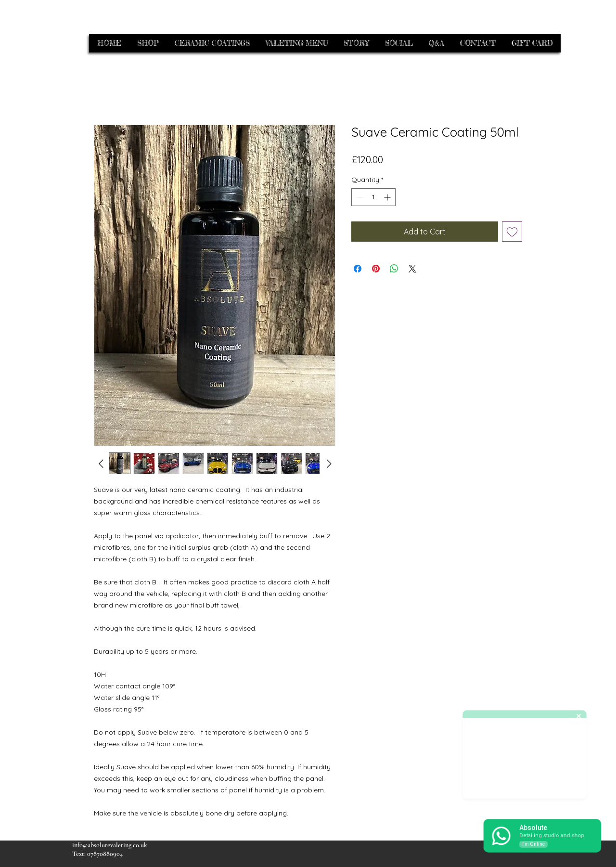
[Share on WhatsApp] (394, 269)
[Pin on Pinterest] (376, 269)
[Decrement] (359, 197)
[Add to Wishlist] (512, 232)
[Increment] (388, 197)
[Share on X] (412, 269)
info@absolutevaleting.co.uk (110, 845)
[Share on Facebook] (358, 269)
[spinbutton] (373, 197)
